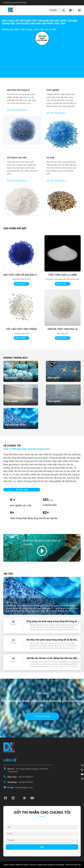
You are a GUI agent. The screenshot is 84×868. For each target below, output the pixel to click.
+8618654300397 (20, 782)
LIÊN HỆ (10, 760)
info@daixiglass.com (20, 787)
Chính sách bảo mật (73, 865)
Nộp (42, 847)
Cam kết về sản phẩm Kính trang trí (15, 3)
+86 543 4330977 (20, 777)
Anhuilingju (60, 865)
